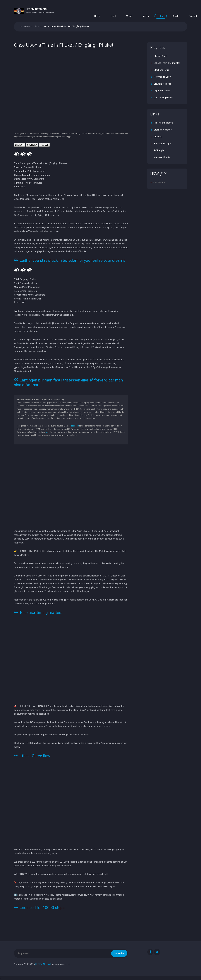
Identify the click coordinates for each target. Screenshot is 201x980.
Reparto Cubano (162, 91)
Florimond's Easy (162, 77)
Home (97, 16)
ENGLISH (20, 145)
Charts (176, 16)
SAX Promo (159, 183)
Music (129, 16)
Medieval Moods (162, 157)
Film (161, 16)
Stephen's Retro (161, 70)
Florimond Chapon (163, 144)
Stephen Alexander (163, 130)
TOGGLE (44, 145)
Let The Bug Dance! (163, 98)
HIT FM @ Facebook (164, 123)
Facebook (74, 426)
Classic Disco (160, 56)
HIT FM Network (43, 964)
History (145, 16)
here (48, 432)
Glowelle (158, 137)
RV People (159, 150)
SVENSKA (32, 145)
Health (113, 16)
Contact (193, 16)
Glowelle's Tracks (162, 84)
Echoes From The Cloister (167, 63)
